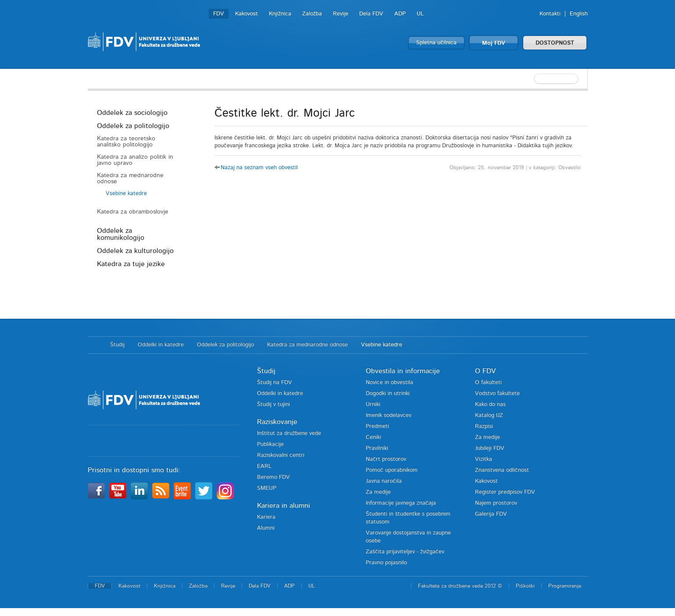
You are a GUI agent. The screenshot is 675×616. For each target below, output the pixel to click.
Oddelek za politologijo (133, 126)
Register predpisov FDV (505, 492)
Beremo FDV (273, 477)
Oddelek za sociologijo (132, 113)
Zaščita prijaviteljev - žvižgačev (405, 552)
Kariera (266, 517)
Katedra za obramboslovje (133, 212)
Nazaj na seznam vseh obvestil (259, 168)
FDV (219, 14)
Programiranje (565, 586)
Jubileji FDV (490, 448)
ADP (400, 14)
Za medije (378, 492)
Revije (341, 14)
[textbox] (531, 79)
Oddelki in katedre (161, 345)
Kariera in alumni (284, 506)
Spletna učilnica (436, 43)
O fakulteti (488, 383)
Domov (95, 345)
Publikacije (270, 444)
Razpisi (484, 426)
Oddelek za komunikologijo (121, 234)
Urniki (373, 404)
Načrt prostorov (386, 459)
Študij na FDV (275, 383)
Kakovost (246, 14)
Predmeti (377, 426)
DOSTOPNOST (555, 43)
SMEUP (267, 488)
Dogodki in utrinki (388, 393)
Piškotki (525, 586)
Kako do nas (490, 404)
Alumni (266, 528)
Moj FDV (494, 43)
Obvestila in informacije (403, 371)
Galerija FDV (491, 514)
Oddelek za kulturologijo (135, 251)
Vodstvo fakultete (497, 393)
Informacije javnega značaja (401, 503)
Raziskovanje (277, 422)
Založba (312, 14)
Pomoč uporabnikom (392, 470)
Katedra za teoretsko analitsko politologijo (126, 142)
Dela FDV (371, 14)
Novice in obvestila (389, 383)
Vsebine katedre (126, 194)
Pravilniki (377, 448)
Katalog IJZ (489, 415)
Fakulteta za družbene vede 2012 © (460, 586)
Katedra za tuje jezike (131, 264)
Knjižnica (280, 14)
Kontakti (550, 14)
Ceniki (373, 437)
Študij (117, 345)
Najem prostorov (496, 503)
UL (420, 14)
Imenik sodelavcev (389, 415)
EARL (264, 466)
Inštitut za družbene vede (289, 433)
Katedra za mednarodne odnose (130, 178)
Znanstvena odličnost (502, 470)
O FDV (485, 371)
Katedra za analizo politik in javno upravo (135, 160)
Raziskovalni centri (281, 455)
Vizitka (484, 459)
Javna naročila (384, 481)
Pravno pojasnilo (386, 563)
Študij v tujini (273, 404)
